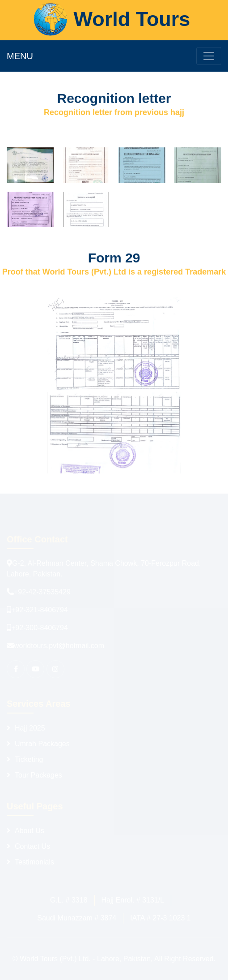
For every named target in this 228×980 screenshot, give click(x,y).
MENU (20, 56)
